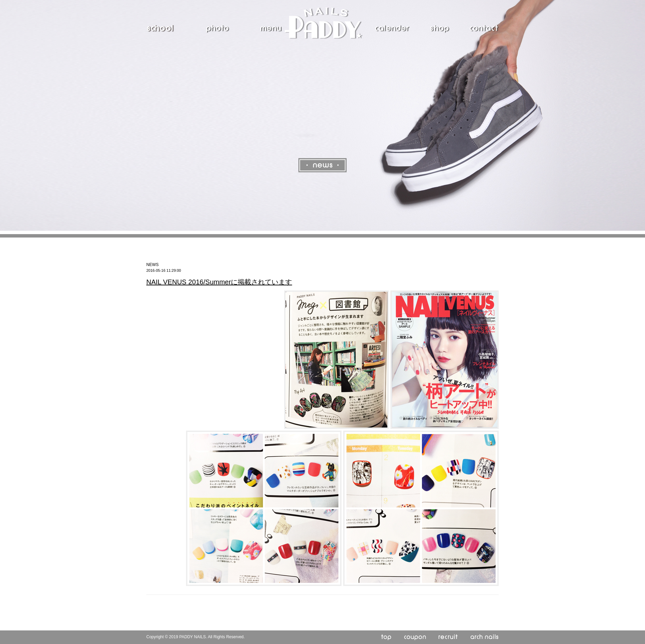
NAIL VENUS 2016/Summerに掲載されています (219, 282)
